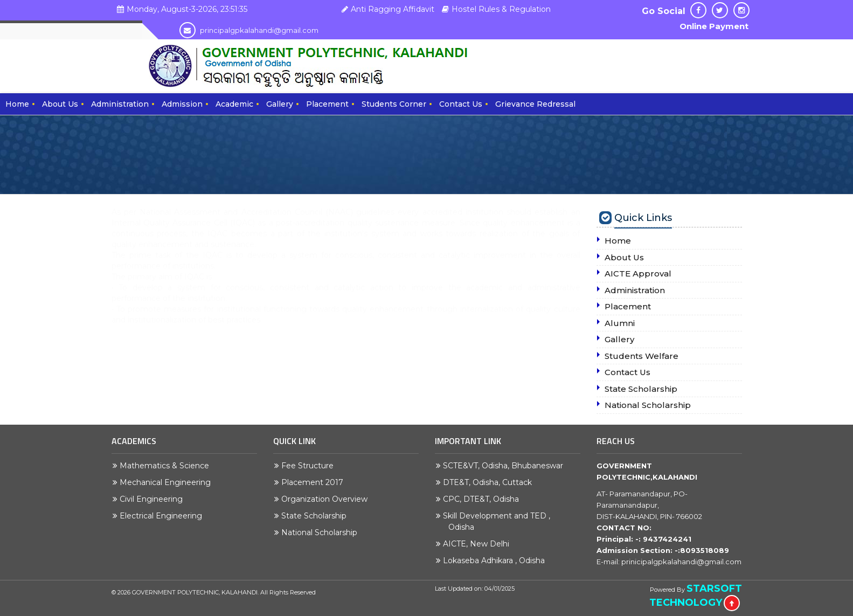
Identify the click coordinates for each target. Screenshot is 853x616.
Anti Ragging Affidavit (387, 9)
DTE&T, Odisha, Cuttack (490, 482)
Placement (327, 104)
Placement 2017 (315, 482)
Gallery (280, 104)
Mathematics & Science (167, 466)
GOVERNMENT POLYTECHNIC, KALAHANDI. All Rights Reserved (224, 592)
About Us (60, 104)
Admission (182, 104)
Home (17, 104)
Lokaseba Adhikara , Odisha (497, 560)
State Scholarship (317, 516)
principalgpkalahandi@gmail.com (249, 30)
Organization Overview (327, 499)
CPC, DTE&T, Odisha (484, 499)
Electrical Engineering (164, 516)
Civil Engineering (154, 499)
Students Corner (394, 104)
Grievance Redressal (535, 104)
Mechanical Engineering (168, 482)
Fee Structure (310, 466)
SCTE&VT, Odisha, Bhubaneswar (506, 466)
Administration (120, 104)
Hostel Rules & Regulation (495, 9)
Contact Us (461, 104)
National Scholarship (322, 532)
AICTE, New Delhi (479, 544)
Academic (234, 104)
